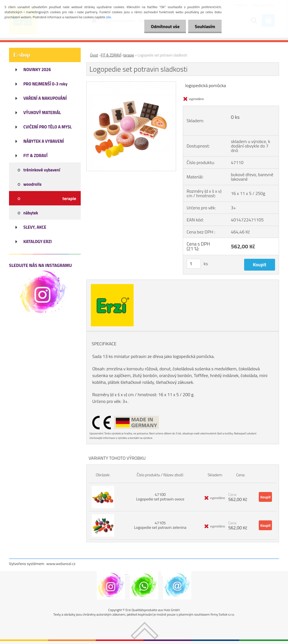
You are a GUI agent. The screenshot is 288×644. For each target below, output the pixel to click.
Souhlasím (204, 26)
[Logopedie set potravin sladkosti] (131, 84)
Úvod (94, 55)
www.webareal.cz (61, 563)
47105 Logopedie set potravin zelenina (160, 525)
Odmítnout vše (164, 26)
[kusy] (194, 264)
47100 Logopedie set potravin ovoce (160, 497)
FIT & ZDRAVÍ (111, 55)
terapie (129, 55)
